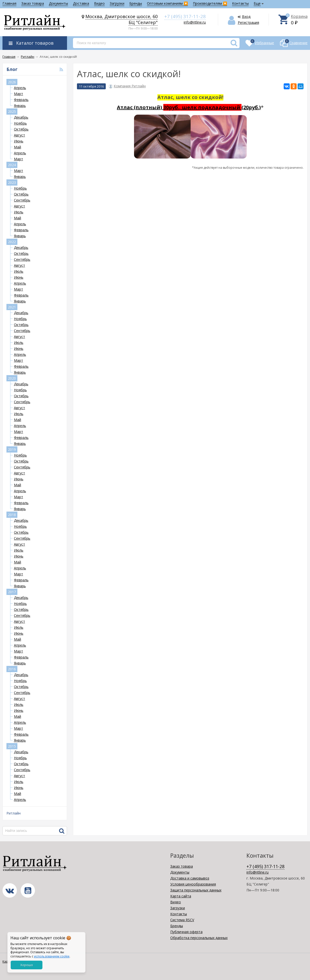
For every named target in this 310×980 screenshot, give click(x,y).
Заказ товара (33, 3)
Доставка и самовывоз (190, 878)
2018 (12, 515)
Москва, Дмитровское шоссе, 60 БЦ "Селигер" (121, 19)
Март (18, 94)
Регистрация (248, 22)
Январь (20, 106)
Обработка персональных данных (199, 938)
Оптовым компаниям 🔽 (167, 3)
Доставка (81, 3)
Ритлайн (14, 813)
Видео (99, 3)
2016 (12, 669)
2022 (12, 242)
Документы (58, 3)
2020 (12, 378)
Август (19, 135)
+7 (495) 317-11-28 (185, 16)
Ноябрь (20, 123)
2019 (12, 449)
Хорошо (27, 965)
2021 (12, 307)
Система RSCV (182, 920)
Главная (9, 3)
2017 (12, 592)
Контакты (240, 3)
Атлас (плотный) (179, 107)
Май (17, 147)
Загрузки (117, 3)
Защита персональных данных (196, 890)
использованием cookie (52, 956)
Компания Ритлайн (130, 86)
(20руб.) (251, 107)
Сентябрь (22, 200)
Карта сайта (181, 896)
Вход (246, 16)
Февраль (21, 100)
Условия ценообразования (193, 884)
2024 (12, 165)
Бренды (136, 3)
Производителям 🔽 (210, 3)
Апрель (20, 88)
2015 (12, 746)
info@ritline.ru (195, 22)
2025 (12, 112)
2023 (12, 182)
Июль (19, 212)
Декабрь (21, 117)
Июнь (19, 141)
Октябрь (21, 129)
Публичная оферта (186, 932)
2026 (12, 82)
